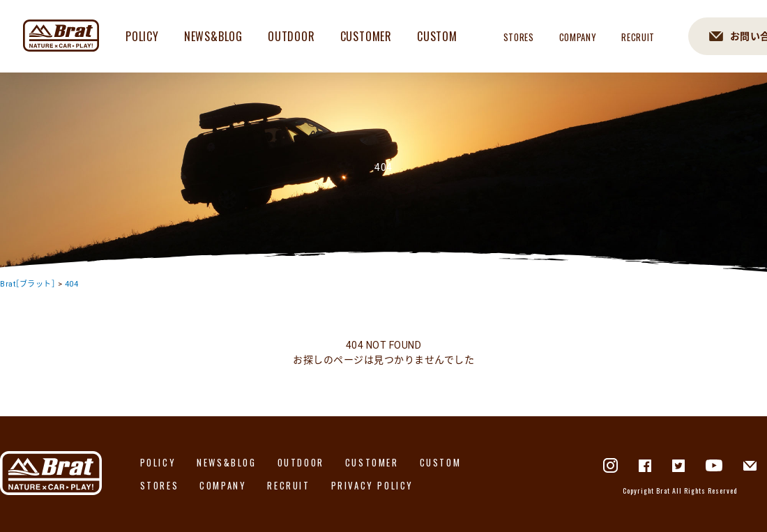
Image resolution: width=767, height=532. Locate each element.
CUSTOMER (366, 36)
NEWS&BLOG (213, 36)
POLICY (142, 36)
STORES (519, 37)
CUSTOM (437, 36)
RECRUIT (638, 37)
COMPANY (578, 37)
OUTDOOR (291, 36)
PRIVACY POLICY (372, 485)
